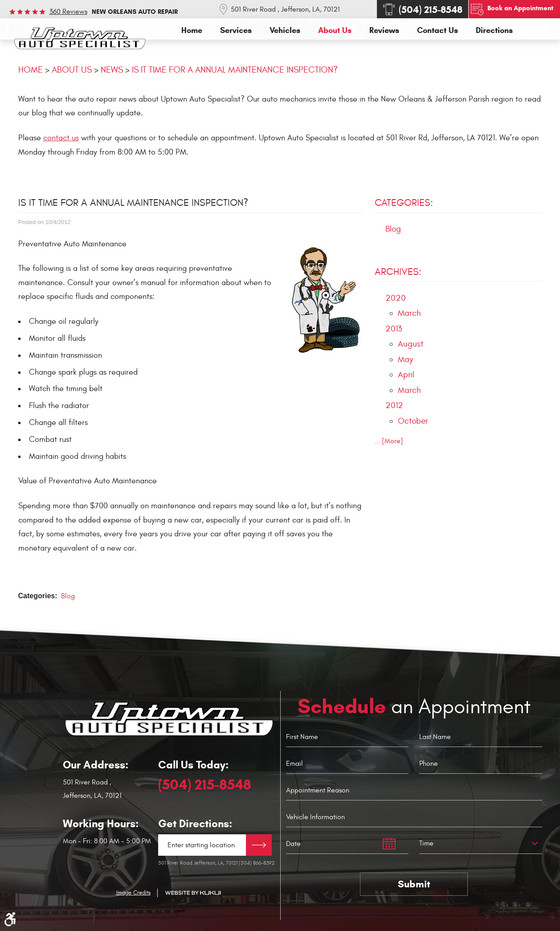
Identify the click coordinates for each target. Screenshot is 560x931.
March (409, 313)
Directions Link (259, 845)
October (413, 421)
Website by (193, 893)
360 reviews (68, 12)
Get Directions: (195, 824)
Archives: (398, 272)
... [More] (389, 441)
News (112, 70)
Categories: (404, 203)
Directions (494, 31)
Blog (68, 596)
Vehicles (285, 31)
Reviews (384, 31)
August (411, 344)
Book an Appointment (520, 8)
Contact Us (437, 31)
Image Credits (133, 893)
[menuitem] (192, 31)
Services (236, 31)
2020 (396, 298)
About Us (335, 31)
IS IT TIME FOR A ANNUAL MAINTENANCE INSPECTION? (235, 70)
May (405, 359)
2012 (394, 405)
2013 (394, 329)
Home (192, 31)
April (406, 375)
